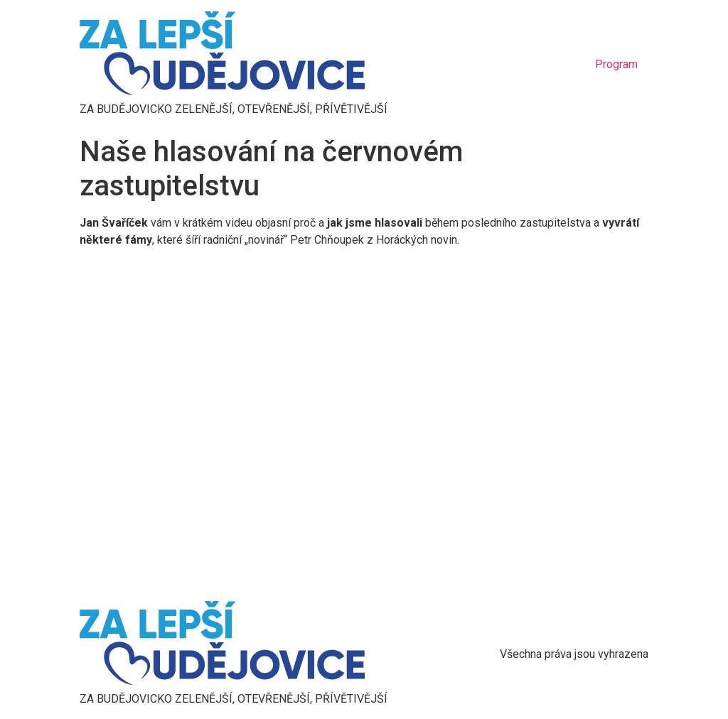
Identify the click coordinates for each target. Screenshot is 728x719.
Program (616, 64)
